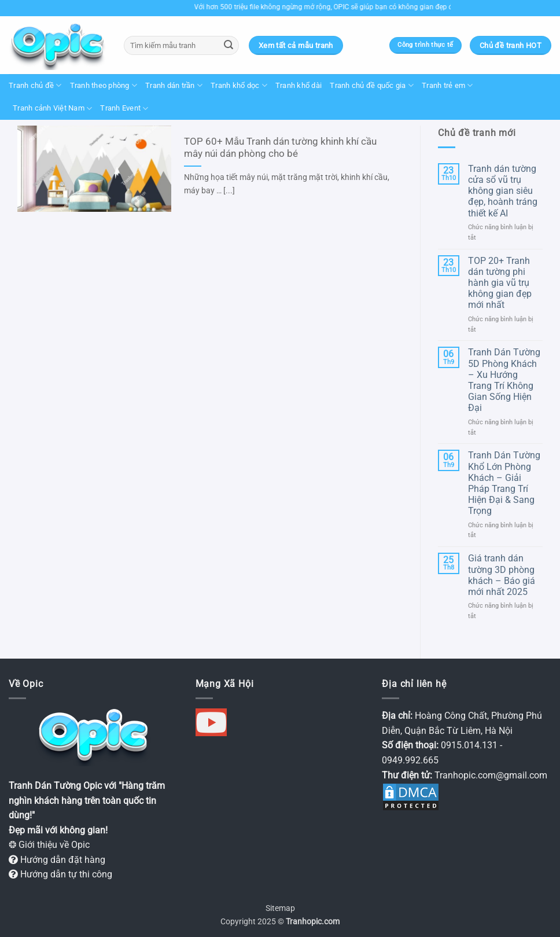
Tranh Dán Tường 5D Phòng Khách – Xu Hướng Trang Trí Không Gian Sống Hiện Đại (504, 380)
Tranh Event (124, 109)
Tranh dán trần (174, 85)
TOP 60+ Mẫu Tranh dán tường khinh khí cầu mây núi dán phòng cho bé (280, 148)
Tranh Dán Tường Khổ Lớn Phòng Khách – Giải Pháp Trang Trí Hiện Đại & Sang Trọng (504, 483)
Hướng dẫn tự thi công (60, 874)
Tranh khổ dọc (239, 85)
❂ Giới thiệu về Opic (49, 845)
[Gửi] (229, 46)
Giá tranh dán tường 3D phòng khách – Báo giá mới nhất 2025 (502, 575)
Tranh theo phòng (104, 85)
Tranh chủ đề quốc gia (372, 85)
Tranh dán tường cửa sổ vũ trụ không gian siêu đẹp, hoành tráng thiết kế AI (503, 191)
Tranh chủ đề (35, 85)
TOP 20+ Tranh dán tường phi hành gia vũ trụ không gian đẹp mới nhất (500, 283)
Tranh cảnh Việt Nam (52, 109)
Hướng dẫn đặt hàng (57, 860)
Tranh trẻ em (447, 85)
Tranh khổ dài (299, 85)
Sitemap (280, 908)
